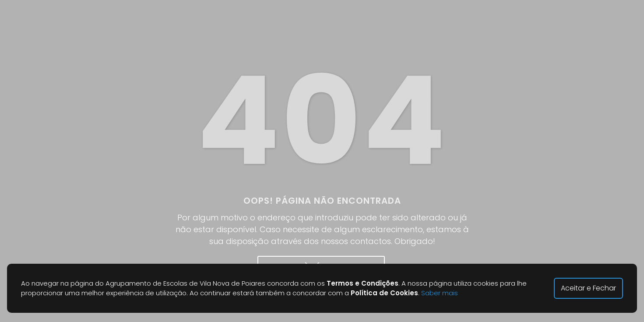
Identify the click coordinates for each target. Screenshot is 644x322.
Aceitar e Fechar (588, 288)
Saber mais (440, 293)
